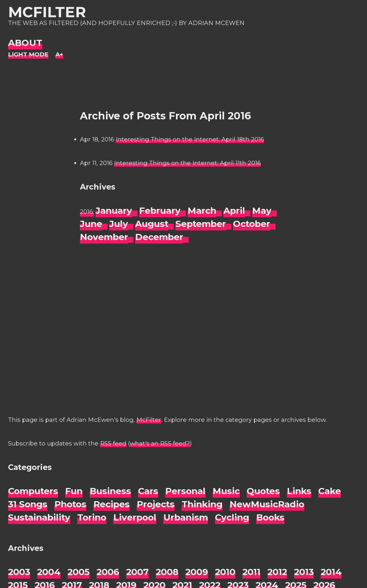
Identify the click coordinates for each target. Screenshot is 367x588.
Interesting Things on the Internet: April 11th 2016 (187, 163)
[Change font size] (59, 55)
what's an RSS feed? (160, 443)
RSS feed (113, 443)
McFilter (47, 12)
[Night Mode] (28, 55)
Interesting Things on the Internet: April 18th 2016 (190, 139)
